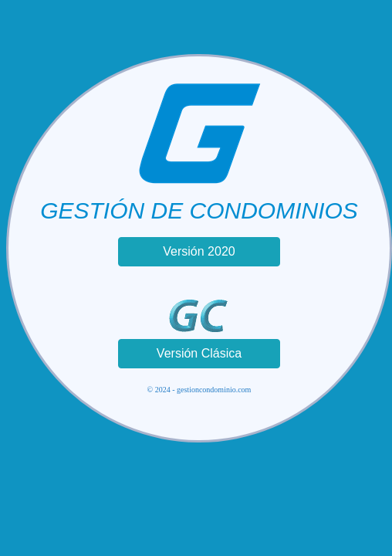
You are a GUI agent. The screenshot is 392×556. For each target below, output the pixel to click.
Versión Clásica (199, 353)
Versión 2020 (199, 251)
